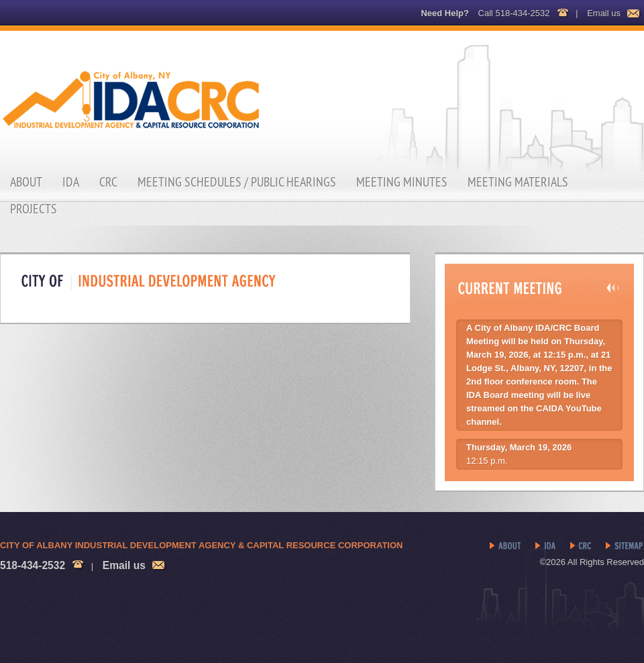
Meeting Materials (518, 182)
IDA (71, 182)
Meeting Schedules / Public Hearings (237, 182)
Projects (34, 209)
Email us (604, 13)
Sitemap (625, 546)
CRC (108, 182)
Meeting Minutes (402, 182)
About (26, 182)
